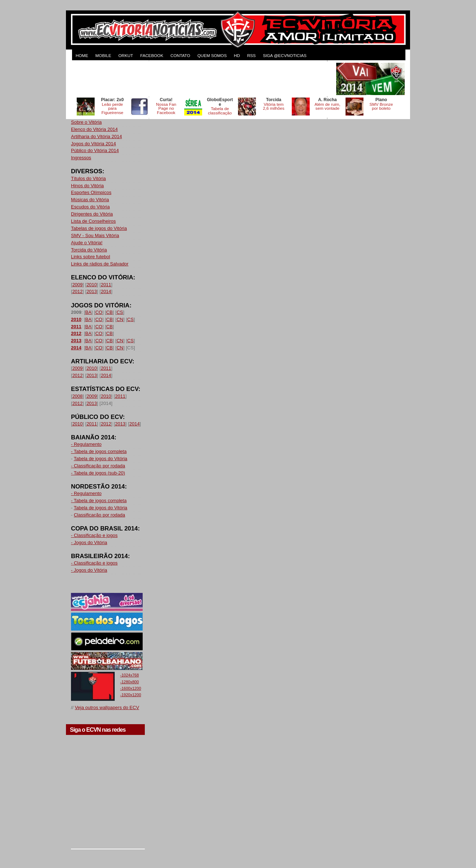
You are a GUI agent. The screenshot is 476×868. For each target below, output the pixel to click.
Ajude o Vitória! (87, 243)
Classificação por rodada (99, 515)
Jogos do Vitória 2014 (94, 144)
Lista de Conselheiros (93, 221)
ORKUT (126, 55)
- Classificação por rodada (98, 466)
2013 (92, 291)
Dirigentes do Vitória (92, 214)
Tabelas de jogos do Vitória (99, 228)
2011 (106, 285)
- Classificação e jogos (94, 535)
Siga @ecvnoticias (285, 55)
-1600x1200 (130, 688)
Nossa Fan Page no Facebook (166, 108)
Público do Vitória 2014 (95, 150)
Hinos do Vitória (87, 186)
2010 (92, 285)
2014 (106, 291)
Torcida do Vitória (89, 250)
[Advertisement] (203, 79)
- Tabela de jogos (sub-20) (98, 473)
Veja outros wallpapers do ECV (107, 707)
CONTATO (180, 55)
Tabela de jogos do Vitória (101, 459)
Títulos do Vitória (88, 178)
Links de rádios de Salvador (100, 264)
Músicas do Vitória (90, 200)
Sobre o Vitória (86, 122)
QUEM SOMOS (212, 55)
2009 (78, 285)
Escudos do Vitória (90, 207)
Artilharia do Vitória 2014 (96, 136)
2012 (78, 291)
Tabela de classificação (220, 111)
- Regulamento (86, 444)
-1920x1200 (130, 695)
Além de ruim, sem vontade (327, 106)
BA (88, 312)
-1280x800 (129, 682)
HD (237, 55)
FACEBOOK (152, 55)
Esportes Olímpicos (91, 192)
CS (120, 312)
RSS (251, 55)
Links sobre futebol (91, 257)
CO (99, 312)
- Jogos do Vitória (89, 542)
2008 (78, 396)
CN (120, 319)
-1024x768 (129, 675)
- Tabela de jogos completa (99, 451)
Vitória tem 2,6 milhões (274, 106)
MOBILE (103, 55)
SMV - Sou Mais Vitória (95, 235)
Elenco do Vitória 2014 (94, 129)
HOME (82, 55)
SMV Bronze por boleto (381, 106)
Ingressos (81, 158)
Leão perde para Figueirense (112, 108)
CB (109, 312)
